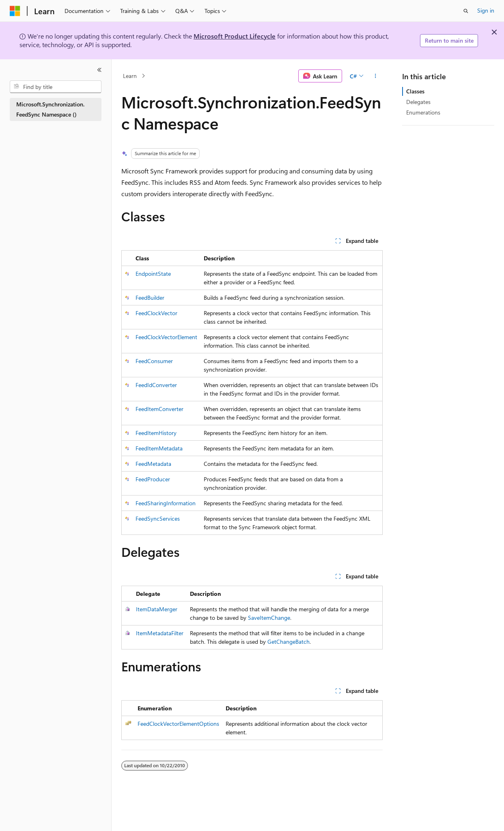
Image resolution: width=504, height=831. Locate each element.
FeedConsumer (154, 361)
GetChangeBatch (289, 642)
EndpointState (153, 274)
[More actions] (376, 76)
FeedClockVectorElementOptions (178, 724)
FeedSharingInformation (166, 503)
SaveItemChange (269, 618)
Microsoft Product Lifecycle (235, 36)
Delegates (418, 102)
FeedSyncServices (158, 518)
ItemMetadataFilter (160, 633)
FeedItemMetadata (159, 448)
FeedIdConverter (156, 385)
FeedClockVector (156, 313)
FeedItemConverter (159, 409)
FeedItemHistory (156, 433)
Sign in (486, 10)
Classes (415, 91)
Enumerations (423, 112)
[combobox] (56, 87)
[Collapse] (99, 70)
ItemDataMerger (157, 609)
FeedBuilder (150, 298)
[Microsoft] (15, 11)
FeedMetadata (153, 464)
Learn (130, 76)
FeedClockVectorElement (166, 337)
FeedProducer (153, 479)
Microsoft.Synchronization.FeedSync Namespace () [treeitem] (50, 109)
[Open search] (466, 11)
